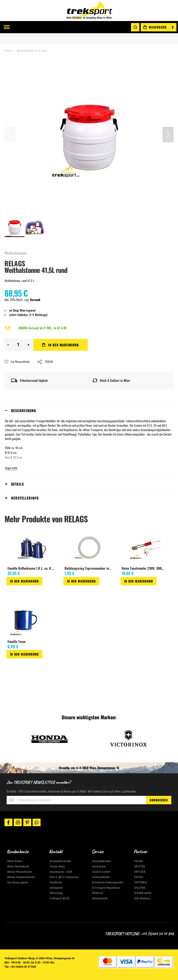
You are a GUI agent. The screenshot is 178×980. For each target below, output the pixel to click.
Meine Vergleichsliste (21, 877)
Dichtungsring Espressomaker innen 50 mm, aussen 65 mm (89, 568)
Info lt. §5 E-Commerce (64, 877)
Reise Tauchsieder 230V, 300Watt (144, 568)
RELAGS (15, 263)
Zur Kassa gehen (18, 882)
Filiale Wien (57, 866)
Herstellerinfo (25, 498)
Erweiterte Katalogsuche (108, 882)
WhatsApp (56, 893)
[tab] (89, 410)
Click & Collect (101, 872)
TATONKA (141, 882)
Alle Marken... (143, 898)
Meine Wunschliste (20, 872)
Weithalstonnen (16, 253)
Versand (35, 300)
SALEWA (140, 887)
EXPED (139, 877)
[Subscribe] (159, 800)
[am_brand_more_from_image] (33, 548)
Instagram (56, 887)
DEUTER (140, 866)
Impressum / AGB (61, 872)
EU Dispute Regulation (106, 887)
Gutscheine (99, 866)
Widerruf (98, 893)
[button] (168, 135)
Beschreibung (24, 411)
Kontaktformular (61, 861)
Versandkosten (102, 861)
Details (18, 484)
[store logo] (89, 11)
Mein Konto (15, 861)
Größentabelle (101, 877)
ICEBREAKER (143, 893)
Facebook (56, 882)
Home (8, 51)
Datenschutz (100, 898)
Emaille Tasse (17, 641)
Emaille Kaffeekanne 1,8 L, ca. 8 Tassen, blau (32, 568)
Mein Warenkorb (18, 866)
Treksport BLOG (60, 898)
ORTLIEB (140, 872)
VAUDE (139, 861)
